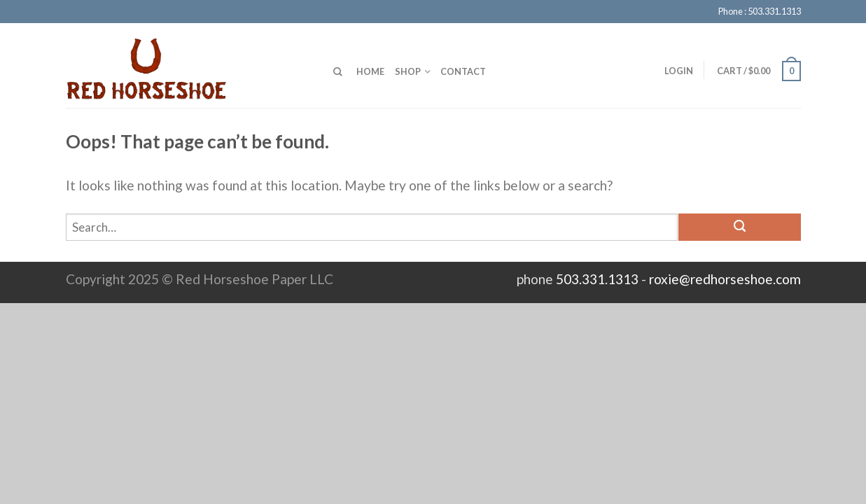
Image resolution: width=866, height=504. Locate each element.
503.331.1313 (597, 279)
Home (370, 71)
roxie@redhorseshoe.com (725, 279)
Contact (463, 71)
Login (679, 71)
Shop (408, 71)
